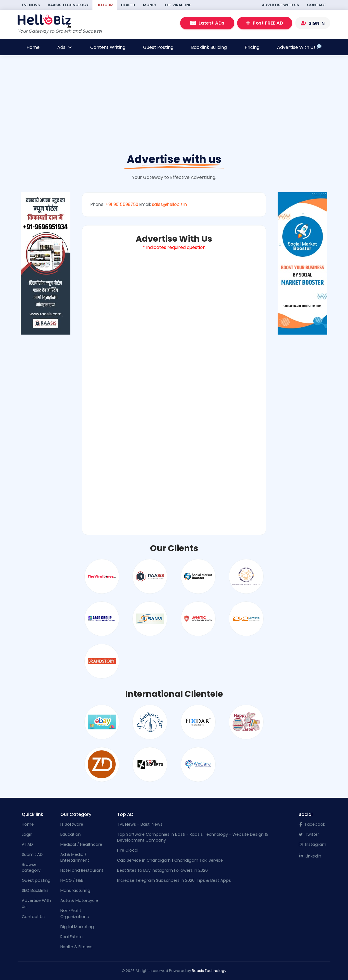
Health (128, 5)
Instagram (312, 844)
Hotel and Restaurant (82, 870)
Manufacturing (75, 890)
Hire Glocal (128, 850)
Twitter (309, 834)
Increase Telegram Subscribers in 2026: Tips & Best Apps (174, 880)
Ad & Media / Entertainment (75, 857)
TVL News (31, 5)
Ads (65, 47)
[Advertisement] (174, 116)
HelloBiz (105, 5)
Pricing (252, 47)
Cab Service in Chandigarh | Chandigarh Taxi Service (170, 860)
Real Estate (71, 937)
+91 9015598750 (122, 204)
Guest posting (36, 880)
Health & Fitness (76, 947)
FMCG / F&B (72, 880)
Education (71, 834)
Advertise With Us (281, 5)
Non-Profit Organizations (75, 914)
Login (27, 834)
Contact (317, 5)
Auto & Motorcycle (79, 900)
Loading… (174, 389)
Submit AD (32, 854)
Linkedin (310, 856)
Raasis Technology (68, 5)
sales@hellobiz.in (169, 204)
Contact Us (33, 917)
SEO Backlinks (35, 890)
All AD (27, 844)
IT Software (72, 824)
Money (150, 5)
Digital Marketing (77, 927)
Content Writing (108, 47)
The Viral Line (178, 5)
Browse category (31, 868)
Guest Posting (158, 47)
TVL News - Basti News (140, 824)
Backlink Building (209, 47)
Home (33, 47)
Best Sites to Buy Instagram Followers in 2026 (162, 870)
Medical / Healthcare (81, 844)
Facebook (312, 824)
